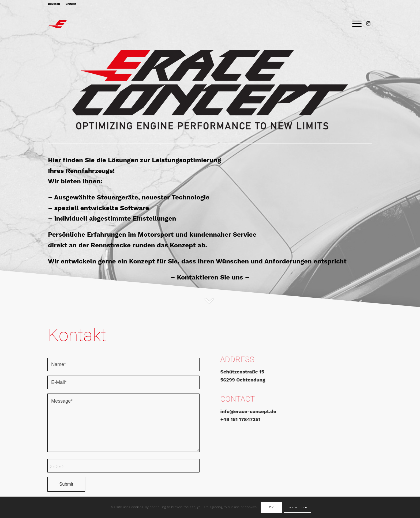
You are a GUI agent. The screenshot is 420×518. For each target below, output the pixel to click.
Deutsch (54, 4)
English (71, 4)
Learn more (297, 507)
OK (271, 507)
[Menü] (355, 24)
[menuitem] (55, 4)
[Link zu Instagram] (368, 24)
